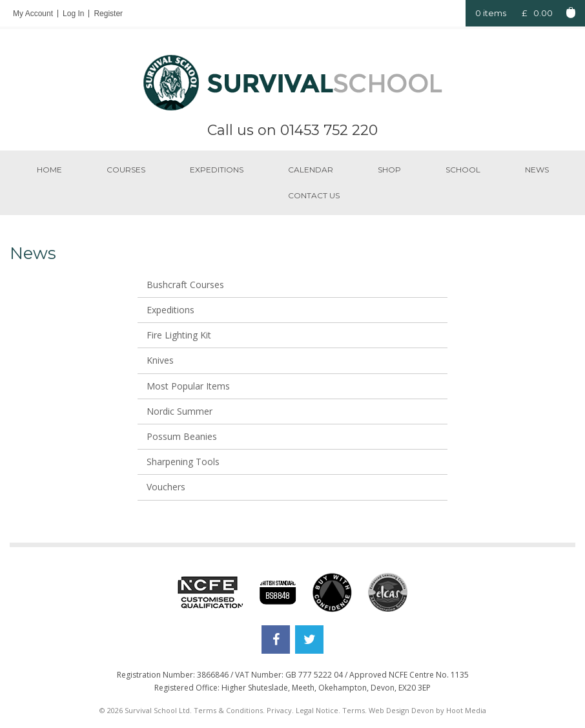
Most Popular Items (188, 386)
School (463, 170)
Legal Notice (317, 710)
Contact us (314, 195)
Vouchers (166, 487)
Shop (389, 170)
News (537, 170)
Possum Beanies (182, 436)
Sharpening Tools (183, 462)
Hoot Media (466, 710)
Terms (354, 710)
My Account (33, 14)
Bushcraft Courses (185, 285)
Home (49, 170)
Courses (126, 170)
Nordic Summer (180, 411)
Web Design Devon (401, 710)
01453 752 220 (329, 130)
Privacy (279, 710)
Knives (160, 360)
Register (108, 14)
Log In (73, 14)
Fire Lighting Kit (179, 335)
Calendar (311, 170)
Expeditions (217, 170)
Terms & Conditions (228, 710)
